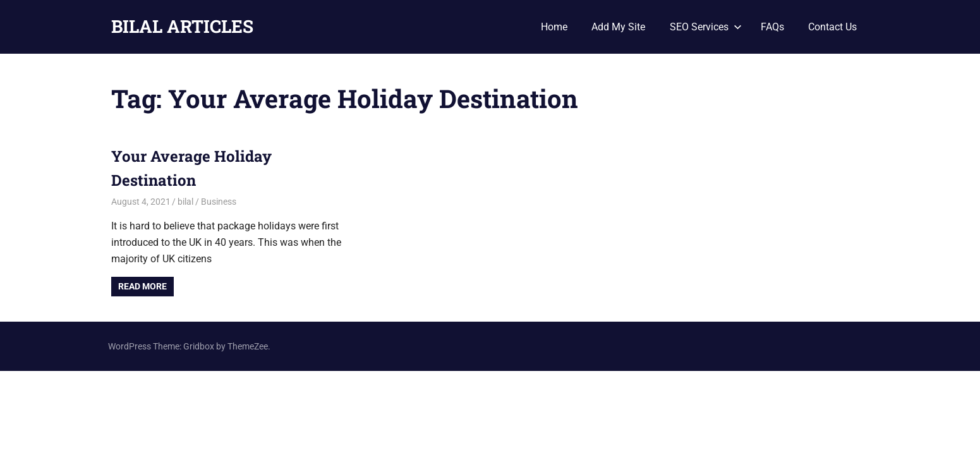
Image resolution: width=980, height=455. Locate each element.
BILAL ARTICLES (182, 26)
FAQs (772, 27)
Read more (142, 286)
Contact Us (832, 27)
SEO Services (706, 27)
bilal (185, 202)
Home (554, 27)
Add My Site (618, 27)
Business (219, 202)
